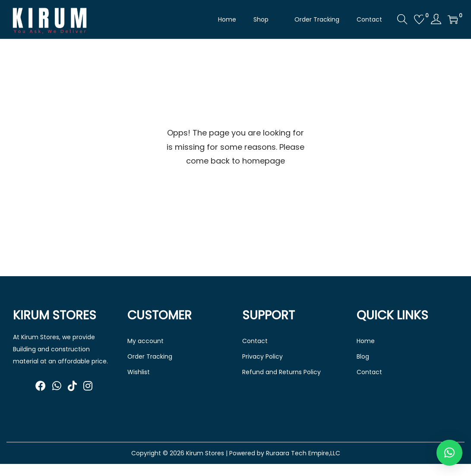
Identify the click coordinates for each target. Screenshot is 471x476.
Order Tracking (150, 356)
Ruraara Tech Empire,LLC (303, 453)
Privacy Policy (262, 356)
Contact (255, 341)
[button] (449, 453)
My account (145, 341)
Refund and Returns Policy (281, 372)
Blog (363, 356)
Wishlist (139, 372)
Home (366, 341)
